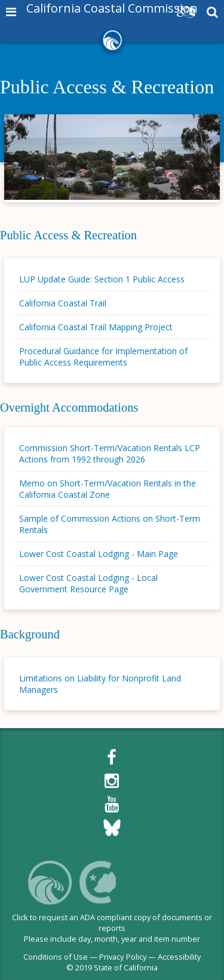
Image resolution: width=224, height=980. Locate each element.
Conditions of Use (56, 957)
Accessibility (179, 957)
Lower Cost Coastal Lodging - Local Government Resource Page (88, 583)
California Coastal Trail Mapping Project (96, 327)
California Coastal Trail (63, 303)
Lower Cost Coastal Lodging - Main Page (99, 554)
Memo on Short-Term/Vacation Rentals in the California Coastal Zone (108, 489)
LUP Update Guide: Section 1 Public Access (102, 279)
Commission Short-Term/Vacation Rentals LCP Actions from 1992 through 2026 (110, 454)
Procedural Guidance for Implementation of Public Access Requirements (103, 357)
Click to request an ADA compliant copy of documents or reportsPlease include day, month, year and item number (112, 928)
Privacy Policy (122, 957)
